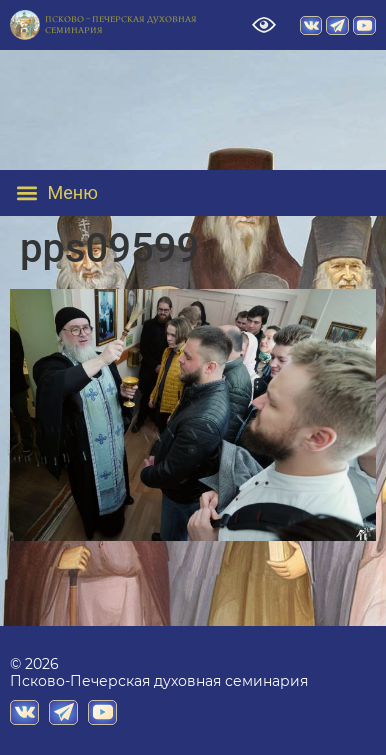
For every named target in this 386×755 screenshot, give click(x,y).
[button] (71, 193)
